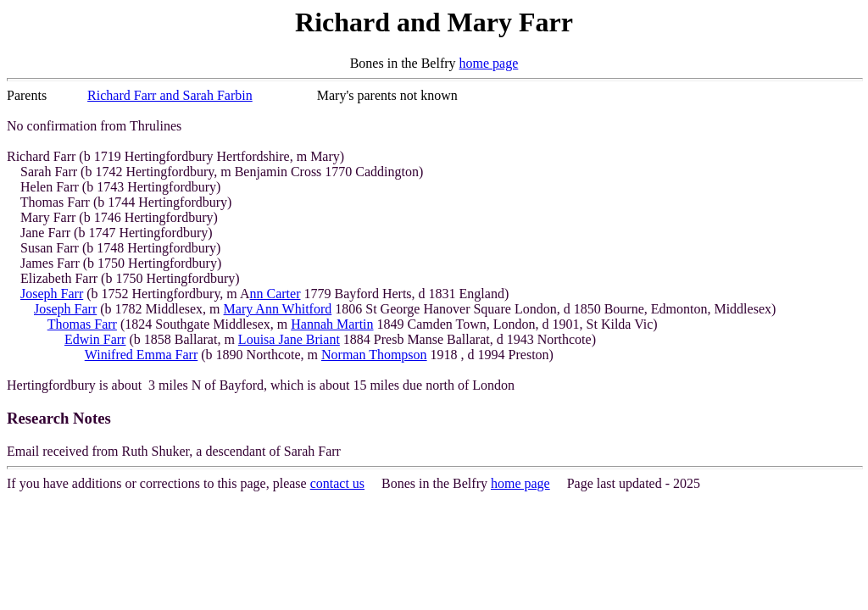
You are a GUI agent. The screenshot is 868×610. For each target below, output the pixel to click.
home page (489, 63)
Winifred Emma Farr (142, 355)
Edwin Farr (95, 339)
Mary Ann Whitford (278, 309)
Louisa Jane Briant (289, 339)
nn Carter (275, 294)
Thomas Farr (82, 324)
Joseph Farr (52, 294)
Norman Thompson (374, 355)
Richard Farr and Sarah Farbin (170, 95)
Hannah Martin (332, 324)
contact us (337, 483)
